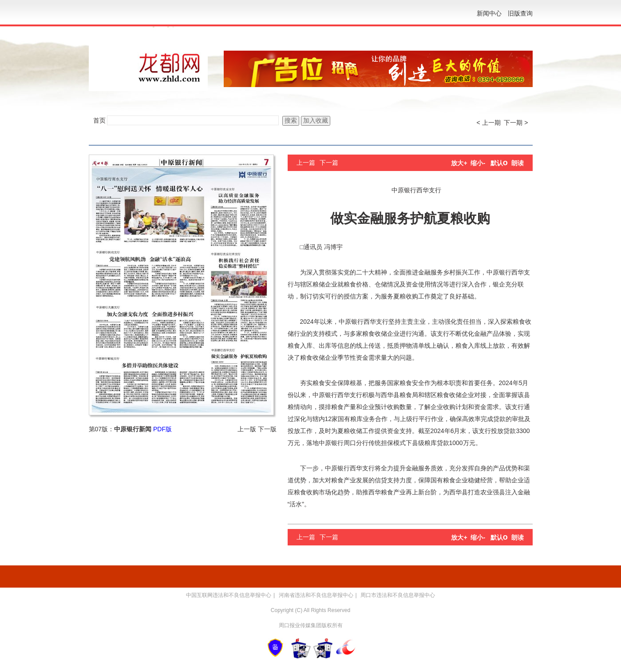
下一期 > (516, 123)
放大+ (459, 163)
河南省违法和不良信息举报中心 (316, 595)
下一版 (267, 429)
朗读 (518, 163)
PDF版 (162, 429)
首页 (99, 120)
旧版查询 (520, 13)
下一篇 (329, 163)
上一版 (247, 429)
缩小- (478, 163)
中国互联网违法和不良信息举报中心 (229, 595)
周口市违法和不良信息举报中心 (398, 595)
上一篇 (306, 163)
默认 (499, 163)
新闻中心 (489, 13)
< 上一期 (489, 123)
